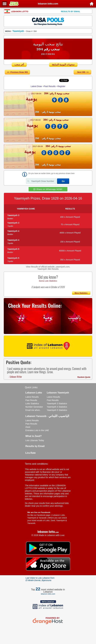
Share (33, 80)
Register (61, 86)
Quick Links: (32, 387)
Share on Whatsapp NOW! (49, 189)
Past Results (50, 86)
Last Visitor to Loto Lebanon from (40, 579)
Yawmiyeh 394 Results (48, 269)
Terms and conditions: (37, 464)
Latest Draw (36, 86)
